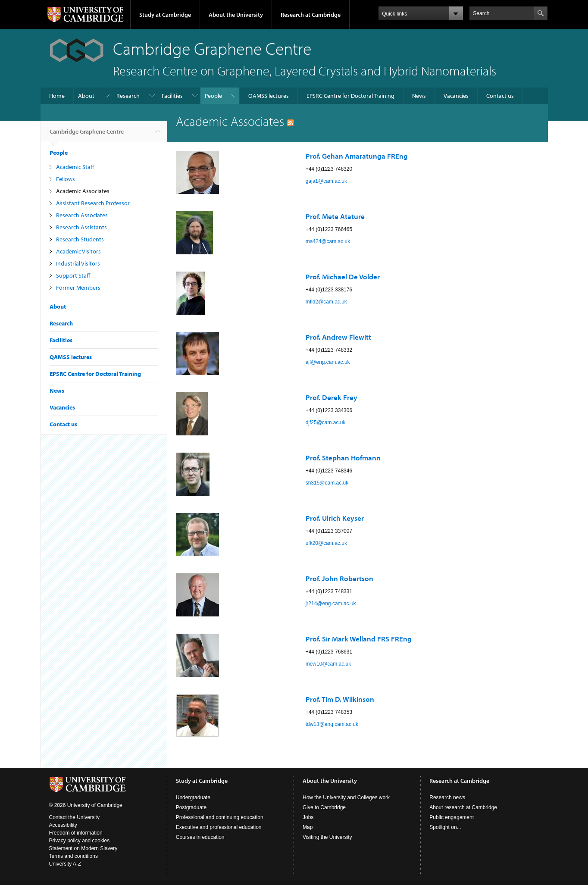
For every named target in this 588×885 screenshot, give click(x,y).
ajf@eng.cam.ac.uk (328, 362)
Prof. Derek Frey (332, 397)
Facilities (172, 96)
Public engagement (452, 817)
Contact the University (74, 817)
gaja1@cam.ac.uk (326, 181)
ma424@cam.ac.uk (328, 241)
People (213, 96)
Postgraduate (191, 807)
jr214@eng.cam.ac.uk (331, 604)
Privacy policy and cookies (80, 841)
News (419, 96)
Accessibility (63, 825)
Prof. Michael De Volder (343, 277)
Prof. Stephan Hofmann (343, 458)
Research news (447, 797)
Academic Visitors (78, 251)
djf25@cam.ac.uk (326, 422)
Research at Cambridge (311, 15)
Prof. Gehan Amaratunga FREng (357, 156)
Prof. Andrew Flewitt (338, 337)
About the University (236, 15)
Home (57, 96)
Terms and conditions (73, 856)
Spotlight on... (445, 827)
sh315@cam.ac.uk (327, 483)
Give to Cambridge (324, 807)
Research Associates (82, 215)
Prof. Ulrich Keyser (335, 518)
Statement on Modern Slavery (83, 848)
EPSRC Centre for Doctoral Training (350, 96)
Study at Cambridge (165, 15)
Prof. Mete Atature (335, 216)
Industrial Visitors (78, 263)
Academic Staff (75, 167)
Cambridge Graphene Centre (87, 135)
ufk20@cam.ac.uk (326, 543)
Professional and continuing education (220, 817)
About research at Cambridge (463, 807)
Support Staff (73, 275)
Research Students (80, 239)
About (86, 96)
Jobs (308, 817)
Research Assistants (81, 227)
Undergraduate (193, 797)
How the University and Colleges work (346, 797)
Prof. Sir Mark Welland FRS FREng (359, 639)
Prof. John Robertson (339, 578)
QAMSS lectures (269, 96)
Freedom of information (76, 833)
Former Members (78, 288)
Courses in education (200, 837)
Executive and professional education (219, 827)
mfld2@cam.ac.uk (326, 302)
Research (128, 96)
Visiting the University (327, 837)
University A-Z (65, 864)
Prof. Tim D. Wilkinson (340, 699)
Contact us (500, 96)
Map (308, 827)
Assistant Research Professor (93, 203)
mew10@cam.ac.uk (328, 664)
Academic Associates (83, 191)
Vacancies (456, 96)
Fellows (66, 179)
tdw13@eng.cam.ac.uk (332, 724)
